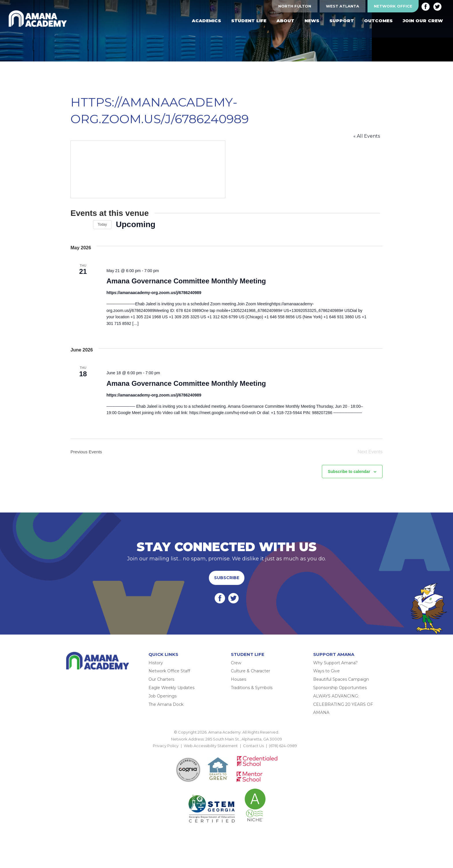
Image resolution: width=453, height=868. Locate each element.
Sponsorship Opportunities (340, 692)
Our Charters (161, 683)
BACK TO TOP (226, 757)
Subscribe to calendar (349, 476)
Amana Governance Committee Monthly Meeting (185, 281)
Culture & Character (250, 675)
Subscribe (227, 582)
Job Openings (163, 700)
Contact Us (253, 750)
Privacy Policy (166, 750)
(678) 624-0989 (283, 750)
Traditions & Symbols (252, 692)
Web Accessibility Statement (211, 750)
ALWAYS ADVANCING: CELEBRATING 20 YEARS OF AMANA (343, 708)
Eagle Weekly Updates (171, 692)
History (156, 667)
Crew (236, 667)
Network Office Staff (169, 675)
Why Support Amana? (335, 667)
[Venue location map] (148, 169)
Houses (238, 683)
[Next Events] (85, 225)
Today (102, 225)
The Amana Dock (166, 708)
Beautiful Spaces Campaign (341, 683)
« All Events (369, 136)
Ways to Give (326, 675)
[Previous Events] (74, 225)
